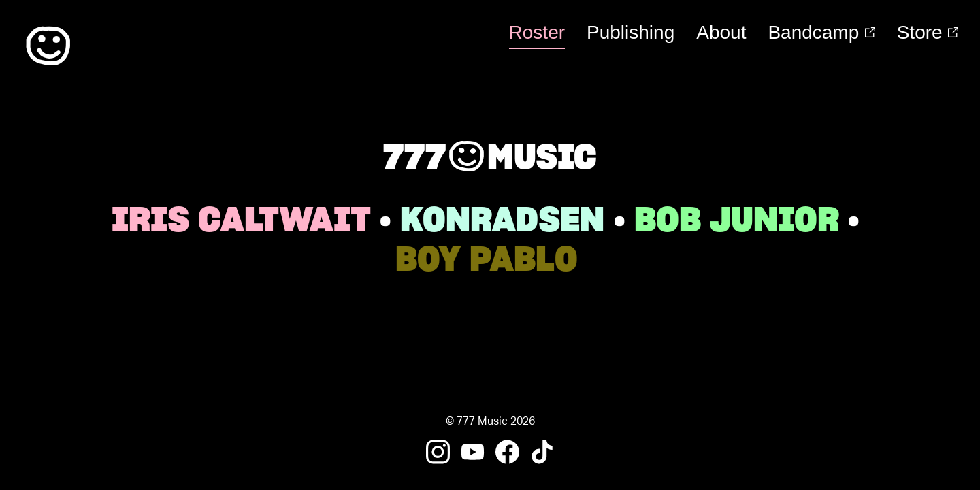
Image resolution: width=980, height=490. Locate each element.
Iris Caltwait (241, 219)
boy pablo (487, 259)
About (721, 32)
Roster (537, 32)
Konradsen (502, 219)
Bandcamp (821, 32)
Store (928, 32)
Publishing (631, 32)
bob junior (737, 219)
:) (48, 46)
